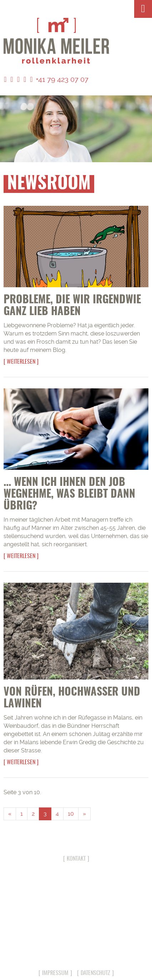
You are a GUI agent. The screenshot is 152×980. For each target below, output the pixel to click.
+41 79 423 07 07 (59, 79)
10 (71, 814)
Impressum (55, 973)
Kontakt (76, 859)
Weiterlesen (21, 362)
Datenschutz (95, 973)
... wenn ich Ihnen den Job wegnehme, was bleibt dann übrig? (69, 494)
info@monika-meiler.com (76, 951)
